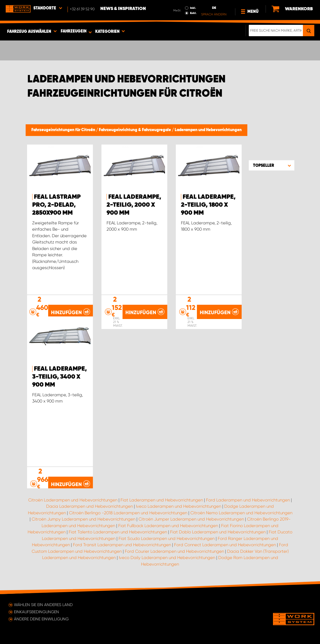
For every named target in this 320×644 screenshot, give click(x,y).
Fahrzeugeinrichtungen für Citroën (64, 130)
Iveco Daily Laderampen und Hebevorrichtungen (167, 558)
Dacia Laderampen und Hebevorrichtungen (89, 506)
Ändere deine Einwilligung (41, 619)
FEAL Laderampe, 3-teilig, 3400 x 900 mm (60, 377)
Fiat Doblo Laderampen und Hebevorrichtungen (218, 532)
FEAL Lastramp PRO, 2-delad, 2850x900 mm (56, 205)
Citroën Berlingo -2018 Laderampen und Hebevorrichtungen (128, 513)
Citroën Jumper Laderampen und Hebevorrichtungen (191, 519)
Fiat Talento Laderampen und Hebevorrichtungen (118, 532)
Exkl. (193, 13)
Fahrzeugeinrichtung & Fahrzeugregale (135, 130)
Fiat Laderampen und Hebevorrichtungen (162, 500)
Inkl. (193, 8)
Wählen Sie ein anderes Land (43, 605)
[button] (272, 165)
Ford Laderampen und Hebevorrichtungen (248, 500)
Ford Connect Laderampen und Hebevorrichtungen (225, 545)
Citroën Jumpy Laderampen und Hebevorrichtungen (83, 519)
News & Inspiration (123, 9)
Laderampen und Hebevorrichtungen (208, 130)
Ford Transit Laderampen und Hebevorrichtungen (122, 545)
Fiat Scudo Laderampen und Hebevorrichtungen (167, 539)
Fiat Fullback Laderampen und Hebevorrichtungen (168, 526)
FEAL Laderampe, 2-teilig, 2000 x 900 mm (134, 205)
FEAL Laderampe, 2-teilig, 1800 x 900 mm (208, 205)
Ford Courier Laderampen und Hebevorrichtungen (174, 551)
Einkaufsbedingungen (36, 612)
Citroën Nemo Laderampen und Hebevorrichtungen (241, 513)
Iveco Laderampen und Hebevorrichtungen (179, 506)
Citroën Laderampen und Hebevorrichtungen (73, 500)
